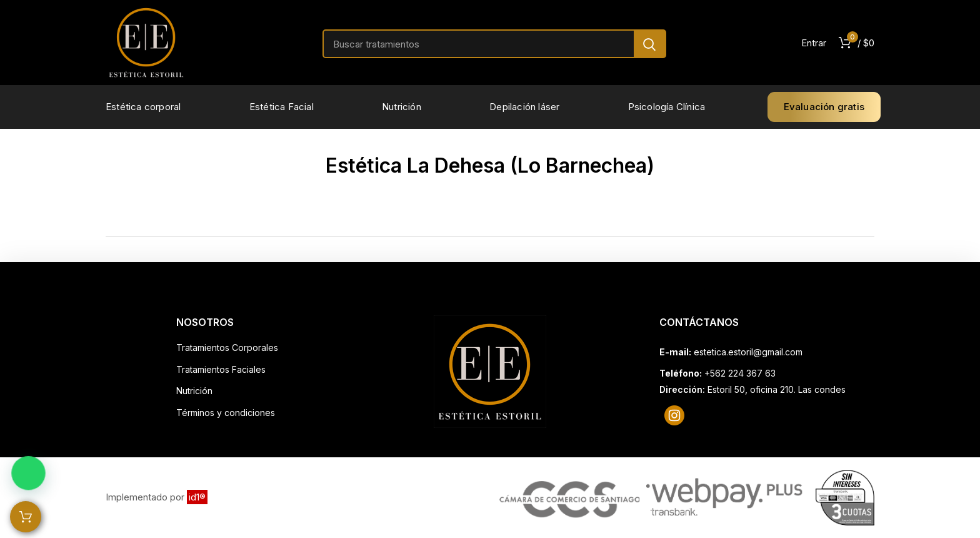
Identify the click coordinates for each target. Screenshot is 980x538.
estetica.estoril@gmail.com (748, 352)
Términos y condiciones (226, 413)
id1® (197, 497)
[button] (18, 477)
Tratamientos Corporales (227, 348)
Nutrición (194, 391)
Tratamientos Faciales (221, 369)
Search (649, 44)
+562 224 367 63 (740, 373)
